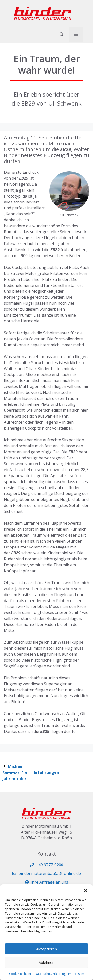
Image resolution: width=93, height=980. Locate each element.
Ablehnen (46, 962)
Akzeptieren (46, 949)
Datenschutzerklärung (50, 974)
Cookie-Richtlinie (21, 974)
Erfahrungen (46, 772)
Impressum (76, 974)
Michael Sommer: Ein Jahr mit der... (16, 773)
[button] (86, 891)
